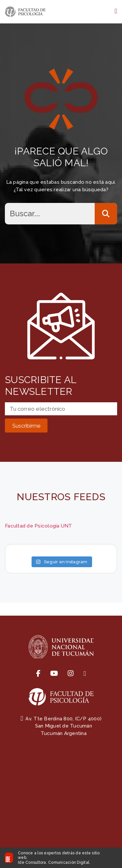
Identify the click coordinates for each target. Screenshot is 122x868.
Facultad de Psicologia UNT (39, 526)
